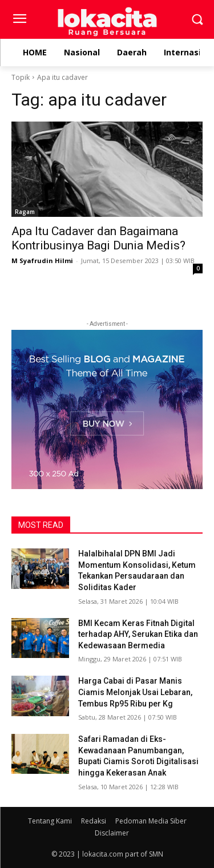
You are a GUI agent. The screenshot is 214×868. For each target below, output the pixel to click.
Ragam (25, 212)
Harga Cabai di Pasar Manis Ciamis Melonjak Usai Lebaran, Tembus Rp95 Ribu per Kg (135, 692)
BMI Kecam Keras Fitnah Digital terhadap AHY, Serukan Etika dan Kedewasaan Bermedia (138, 634)
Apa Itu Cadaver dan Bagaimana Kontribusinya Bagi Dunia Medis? (98, 238)
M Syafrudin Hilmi (42, 261)
